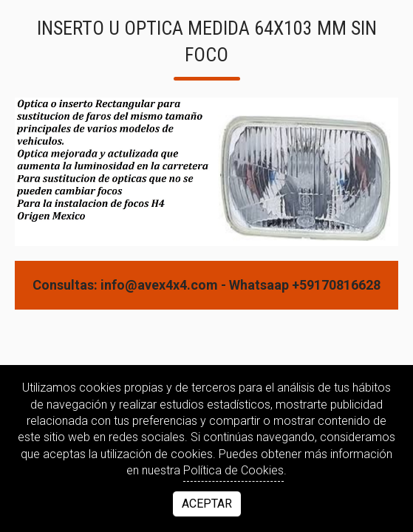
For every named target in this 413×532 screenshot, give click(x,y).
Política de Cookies (233, 470)
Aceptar (207, 504)
